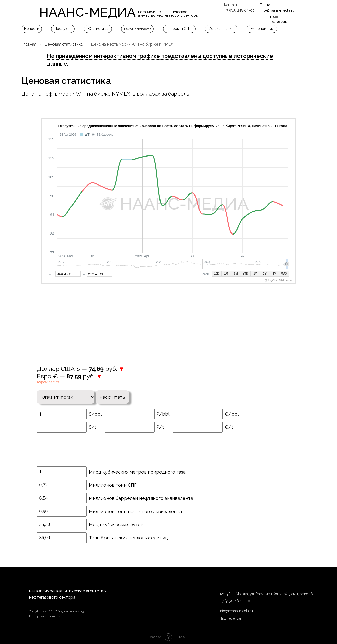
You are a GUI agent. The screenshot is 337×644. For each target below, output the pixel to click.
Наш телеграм (279, 19)
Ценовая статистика (64, 44)
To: (84, 274)
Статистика (98, 29)
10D (217, 274)
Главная (29, 44)
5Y (274, 274)
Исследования (221, 29)
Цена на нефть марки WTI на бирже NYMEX (132, 44)
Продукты (63, 29)
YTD (245, 274)
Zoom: (206, 274)
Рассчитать (114, 395)
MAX (284, 274)
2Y (265, 274)
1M (226, 274)
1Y (255, 274)
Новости (32, 29)
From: (51, 274)
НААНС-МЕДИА (87, 12)
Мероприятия (262, 29)
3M (236, 274)
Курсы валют (48, 382)
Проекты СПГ (179, 29)
